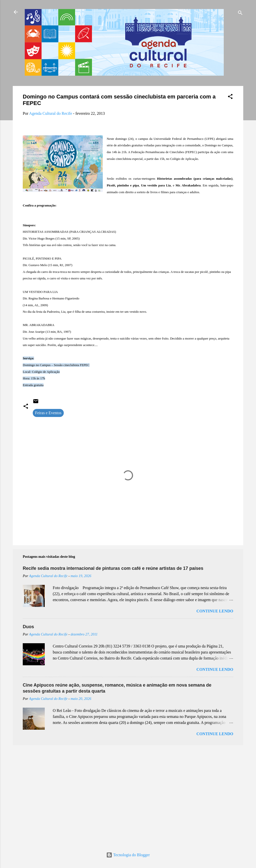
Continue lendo (215, 611)
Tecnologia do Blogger (128, 855)
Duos (28, 627)
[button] (230, 97)
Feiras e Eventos (48, 413)
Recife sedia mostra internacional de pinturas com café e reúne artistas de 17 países (113, 568)
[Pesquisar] (240, 14)
